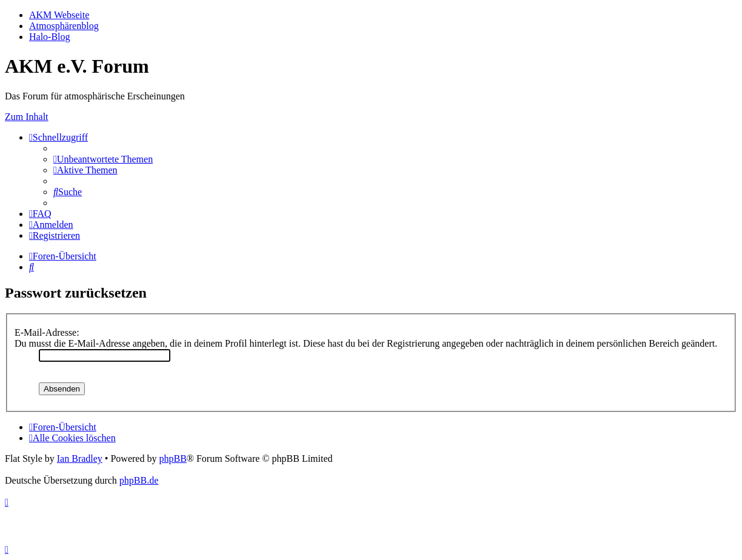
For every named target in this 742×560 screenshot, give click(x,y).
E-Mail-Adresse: (47, 332)
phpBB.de (139, 480)
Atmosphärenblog (64, 26)
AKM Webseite (59, 15)
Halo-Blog (50, 37)
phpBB (172, 458)
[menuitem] (103, 159)
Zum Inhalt (27, 117)
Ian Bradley (80, 458)
